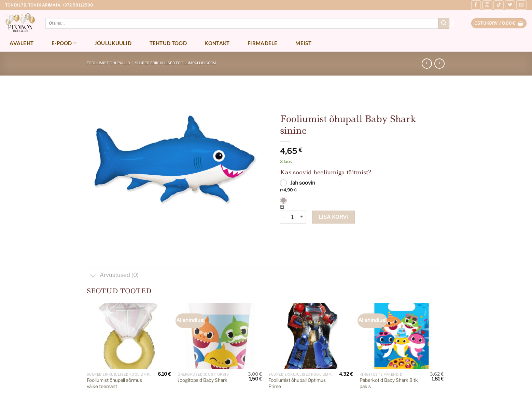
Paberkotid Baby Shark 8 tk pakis (389, 383)
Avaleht (22, 43)
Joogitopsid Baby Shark (202, 380)
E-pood (64, 43)
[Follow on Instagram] (487, 5)
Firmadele (263, 43)
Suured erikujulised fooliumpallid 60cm (176, 63)
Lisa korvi (334, 217)
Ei (282, 207)
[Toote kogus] (293, 217)
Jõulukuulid (113, 43)
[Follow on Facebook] (476, 5)
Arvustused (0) (113, 276)
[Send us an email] (521, 5)
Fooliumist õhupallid (108, 63)
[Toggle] (93, 277)
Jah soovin (298, 187)
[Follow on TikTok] (499, 5)
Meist (303, 43)
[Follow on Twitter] (510, 5)
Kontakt (217, 43)
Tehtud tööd (168, 43)
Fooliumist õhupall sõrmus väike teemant (114, 383)
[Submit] (444, 23)
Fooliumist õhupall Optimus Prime (297, 383)
